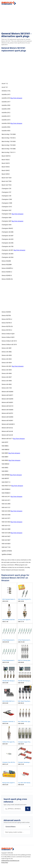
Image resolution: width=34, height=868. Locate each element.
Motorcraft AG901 (7, 420)
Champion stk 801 (8, 250)
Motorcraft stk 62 (7, 428)
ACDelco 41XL (6, 91)
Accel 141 (5, 87)
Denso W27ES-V (7, 323)
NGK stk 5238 (6, 533)
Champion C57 (6, 192)
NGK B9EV (5, 471)
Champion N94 (7, 225)
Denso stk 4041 (7, 366)
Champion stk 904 (8, 257)
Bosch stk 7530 (7, 181)
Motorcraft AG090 (7, 399)
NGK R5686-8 (6, 489)
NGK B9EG (5, 460)
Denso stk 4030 (7, 355)
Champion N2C (7, 210)
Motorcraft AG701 (7, 413)
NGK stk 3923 (6, 522)
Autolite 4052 (6, 127)
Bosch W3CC (6, 167)
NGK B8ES (5, 453)
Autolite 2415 (6, 94)
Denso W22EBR (7, 264)
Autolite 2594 (6, 109)
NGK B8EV (5, 457)
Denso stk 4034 (7, 362)
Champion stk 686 (8, 232)
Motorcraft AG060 (7, 391)
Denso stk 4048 (7, 381)
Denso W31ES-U (7, 330)
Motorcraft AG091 (7, 402)
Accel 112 (5, 83)
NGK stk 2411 (6, 496)
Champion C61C (7, 207)
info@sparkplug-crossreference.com (10, 861)
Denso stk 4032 (7, 359)
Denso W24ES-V (7, 275)
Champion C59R (7, 203)
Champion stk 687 (8, 236)
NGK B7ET (5, 442)
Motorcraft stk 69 (7, 435)
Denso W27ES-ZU (7, 326)
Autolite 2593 (6, 105)
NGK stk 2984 (6, 504)
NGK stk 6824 (6, 544)
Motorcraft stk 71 (7, 438)
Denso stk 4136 (7, 388)
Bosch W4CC (6, 170)
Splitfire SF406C (7, 554)
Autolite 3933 (6, 123)
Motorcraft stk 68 (7, 431)
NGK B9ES (5, 468)
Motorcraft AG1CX (8, 406)
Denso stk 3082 (7, 352)
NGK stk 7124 (6, 547)
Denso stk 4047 (7, 377)
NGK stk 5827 (6, 540)
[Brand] (17, 827)
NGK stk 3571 (6, 518)
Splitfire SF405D (7, 551)
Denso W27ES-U (7, 319)
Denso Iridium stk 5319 (9, 344)
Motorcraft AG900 (7, 417)
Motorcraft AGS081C (8, 424)
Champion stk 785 (8, 246)
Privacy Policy (5, 862)
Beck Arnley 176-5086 (9, 149)
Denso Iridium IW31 (8, 337)
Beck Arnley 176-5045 (9, 145)
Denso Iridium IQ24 (8, 334)
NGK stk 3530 (6, 515)
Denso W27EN (6, 315)
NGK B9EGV (5, 464)
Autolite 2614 (6, 120)
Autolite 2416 (6, 98)
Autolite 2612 (6, 112)
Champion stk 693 (8, 239)
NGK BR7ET (5, 478)
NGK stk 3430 (6, 511)
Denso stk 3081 (7, 348)
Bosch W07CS (6, 156)
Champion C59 (6, 196)
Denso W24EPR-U (7, 268)
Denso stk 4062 (7, 384)
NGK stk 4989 (6, 529)
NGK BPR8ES (6, 475)
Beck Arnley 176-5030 (9, 141)
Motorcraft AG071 (7, 395)
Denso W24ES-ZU (7, 279)
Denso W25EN (6, 312)
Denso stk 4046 (7, 373)
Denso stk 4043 (7, 370)
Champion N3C (7, 214)
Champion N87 (7, 221)
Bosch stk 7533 (7, 185)
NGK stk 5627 (6, 536)
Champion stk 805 (8, 254)
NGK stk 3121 (6, 507)
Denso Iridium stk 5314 (9, 341)
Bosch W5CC (6, 174)
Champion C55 (6, 188)
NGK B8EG (5, 446)
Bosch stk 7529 (7, 178)
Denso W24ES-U (7, 272)
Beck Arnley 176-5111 (9, 152)
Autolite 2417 (6, 102)
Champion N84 (7, 217)
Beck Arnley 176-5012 (9, 138)
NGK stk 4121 (6, 525)
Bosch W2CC (6, 160)
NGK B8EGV (5, 449)
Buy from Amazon (16, 98)
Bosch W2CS (6, 163)
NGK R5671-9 (6, 482)
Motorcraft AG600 (7, 410)
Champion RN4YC (7, 228)
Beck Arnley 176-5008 (9, 134)
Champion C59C (7, 199)
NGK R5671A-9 (6, 486)
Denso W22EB (6, 261)
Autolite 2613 (6, 116)
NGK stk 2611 (6, 500)
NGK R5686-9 (6, 493)
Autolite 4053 (6, 131)
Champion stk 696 (8, 243)
